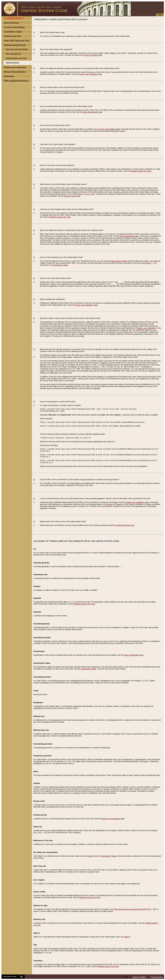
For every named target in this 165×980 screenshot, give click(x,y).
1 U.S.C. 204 (89, 194)
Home (160, 15)
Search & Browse (91, 55)
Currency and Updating (107, 129)
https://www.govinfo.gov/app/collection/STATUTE (133, 909)
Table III (148, 263)
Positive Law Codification (88, 74)
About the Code (70, 196)
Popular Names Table (118, 261)
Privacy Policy (157, 977)
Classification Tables (60, 265)
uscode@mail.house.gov (125, 525)
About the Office (139, 977)
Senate (119, 504)
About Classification (90, 112)
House (110, 504)
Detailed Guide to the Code (141, 171)
